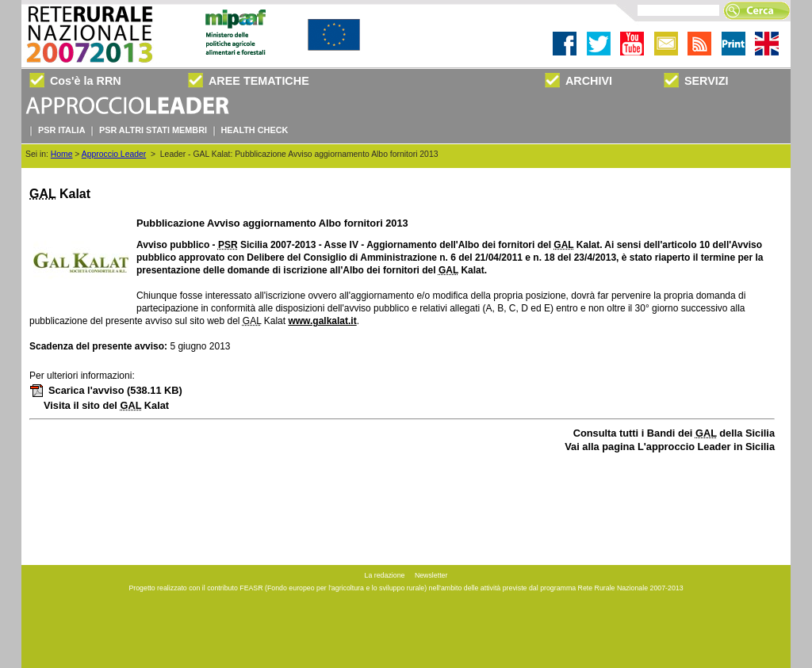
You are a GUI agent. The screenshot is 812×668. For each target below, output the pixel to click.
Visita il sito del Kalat (106, 405)
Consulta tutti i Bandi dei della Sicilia (674, 433)
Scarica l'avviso (106, 390)
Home (62, 154)
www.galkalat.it (322, 321)
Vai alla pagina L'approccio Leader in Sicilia (670, 447)
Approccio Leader (114, 154)
